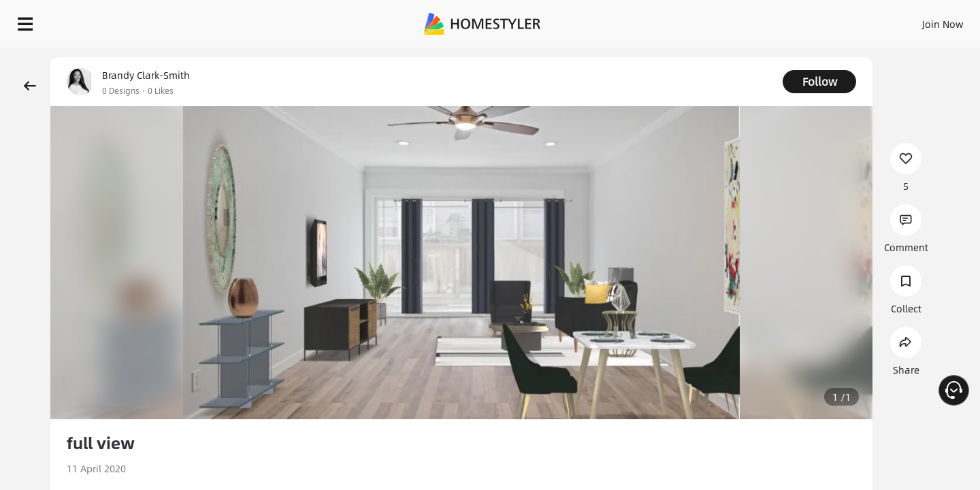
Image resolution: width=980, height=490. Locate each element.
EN (826, 20)
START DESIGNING (912, 20)
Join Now (779, 20)
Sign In (729, 20)
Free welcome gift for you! (697, 57)
